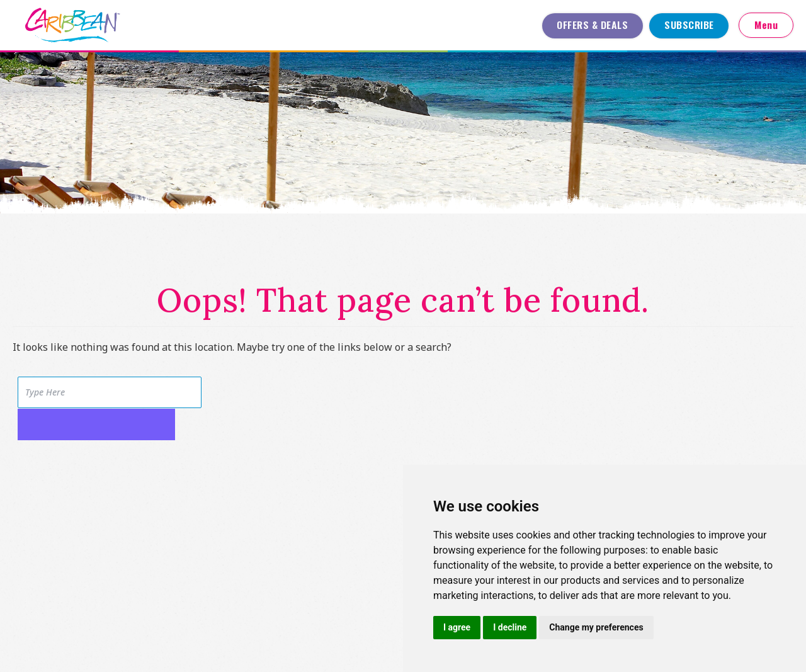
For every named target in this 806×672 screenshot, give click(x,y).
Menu (766, 25)
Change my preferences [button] (596, 627)
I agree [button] (457, 627)
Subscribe (689, 25)
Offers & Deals (592, 25)
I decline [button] (510, 627)
